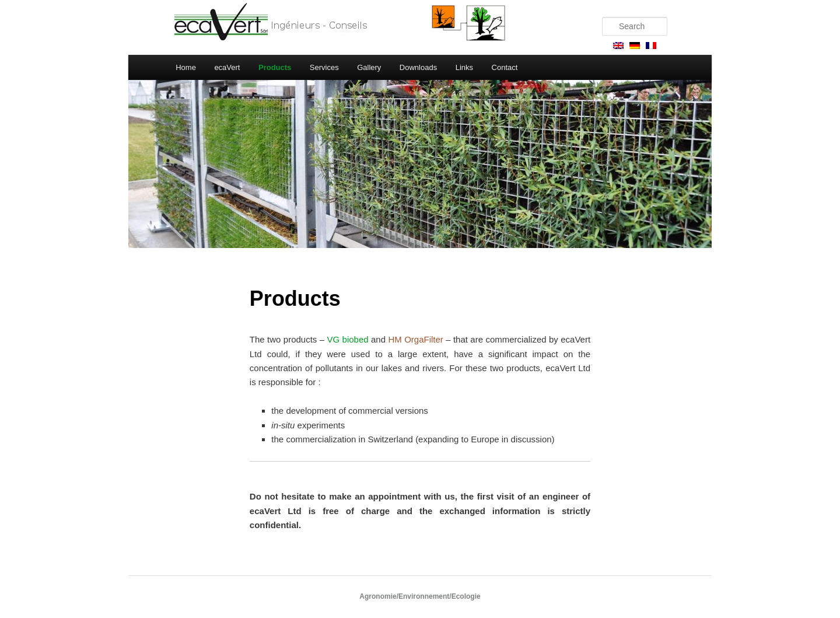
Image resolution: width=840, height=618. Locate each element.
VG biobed (348, 339)
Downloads (418, 67)
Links (464, 67)
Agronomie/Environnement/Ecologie (420, 596)
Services (324, 67)
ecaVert (227, 67)
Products (275, 67)
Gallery (369, 67)
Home (186, 67)
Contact (505, 67)
